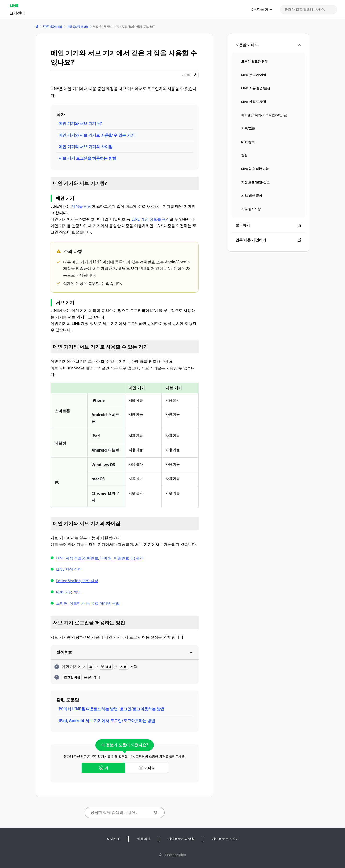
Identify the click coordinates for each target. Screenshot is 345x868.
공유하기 (190, 75)
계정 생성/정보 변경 (78, 26)
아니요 (147, 768)
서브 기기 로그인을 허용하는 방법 (88, 158)
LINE (14, 6)
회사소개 (113, 839)
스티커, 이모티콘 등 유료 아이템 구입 (88, 603)
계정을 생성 (81, 206)
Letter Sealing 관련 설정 (77, 581)
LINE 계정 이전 (69, 569)
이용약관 (144, 839)
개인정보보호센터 (225, 839)
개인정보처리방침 (181, 839)
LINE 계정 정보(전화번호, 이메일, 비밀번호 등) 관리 (100, 558)
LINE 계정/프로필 (53, 26)
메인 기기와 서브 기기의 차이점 (86, 147)
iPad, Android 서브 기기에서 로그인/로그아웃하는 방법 (107, 721)
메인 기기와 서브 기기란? (80, 123)
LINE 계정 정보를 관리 (151, 219)
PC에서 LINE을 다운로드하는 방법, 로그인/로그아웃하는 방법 (112, 709)
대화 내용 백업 (69, 592)
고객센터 (17, 13)
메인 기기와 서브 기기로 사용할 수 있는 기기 (97, 135)
